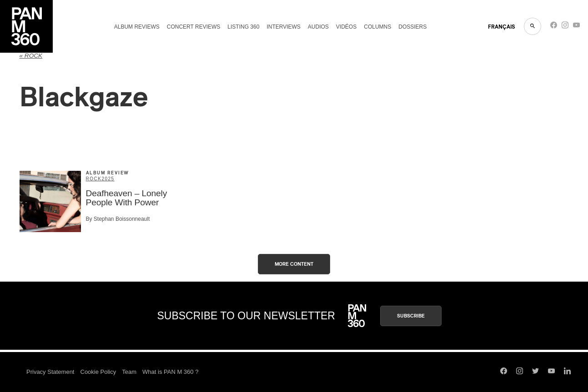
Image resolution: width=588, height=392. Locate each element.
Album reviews (137, 27)
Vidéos (346, 27)
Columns (377, 27)
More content (294, 264)
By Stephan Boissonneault (118, 219)
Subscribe (411, 316)
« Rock (31, 56)
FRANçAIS (501, 27)
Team (129, 372)
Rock (94, 179)
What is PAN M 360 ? (170, 372)
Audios (318, 27)
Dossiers (412, 27)
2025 (108, 179)
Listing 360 (243, 27)
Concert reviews (194, 27)
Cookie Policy (98, 372)
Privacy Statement (50, 372)
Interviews (283, 27)
